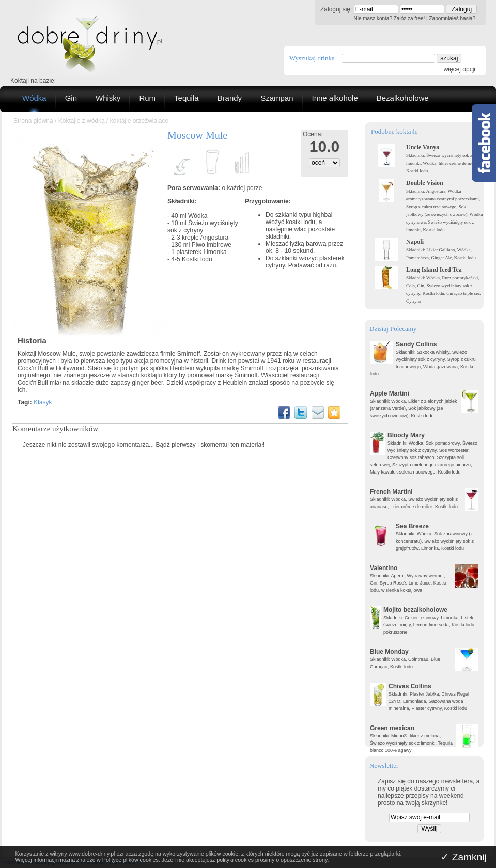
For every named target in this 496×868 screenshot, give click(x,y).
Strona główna (33, 121)
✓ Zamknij (464, 857)
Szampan (277, 98)
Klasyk (43, 402)
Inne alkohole (335, 98)
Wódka (34, 98)
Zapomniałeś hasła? (453, 18)
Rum (147, 98)
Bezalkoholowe (403, 98)
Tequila (187, 98)
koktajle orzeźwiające (139, 121)
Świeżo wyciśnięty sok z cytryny (203, 227)
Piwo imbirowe (212, 245)
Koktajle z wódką (82, 121)
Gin (71, 98)
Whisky (108, 98)
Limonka (215, 252)
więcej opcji (460, 69)
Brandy (230, 98)
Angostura (214, 238)
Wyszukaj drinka (312, 58)
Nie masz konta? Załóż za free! (390, 18)
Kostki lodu (197, 259)
